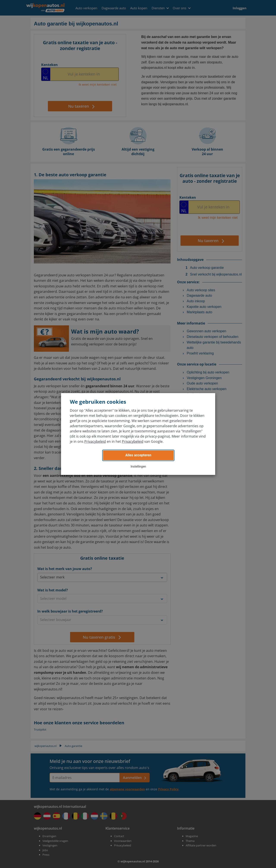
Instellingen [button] (138, 466)
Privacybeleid (95, 441)
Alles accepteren (138, 455)
